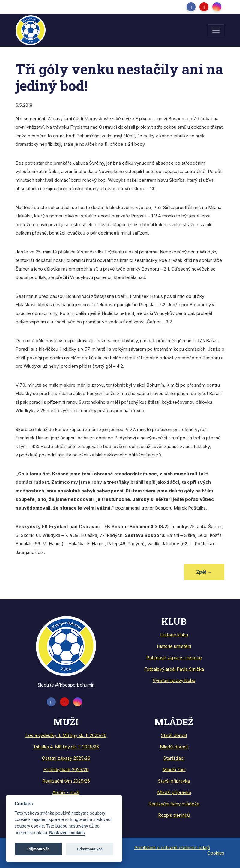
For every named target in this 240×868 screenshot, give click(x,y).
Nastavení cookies (67, 833)
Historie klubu (174, 635)
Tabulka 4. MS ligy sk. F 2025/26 (66, 747)
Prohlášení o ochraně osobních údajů (172, 847)
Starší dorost (174, 735)
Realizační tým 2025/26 (66, 781)
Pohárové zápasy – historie (174, 658)
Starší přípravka (174, 781)
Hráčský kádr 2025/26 (66, 769)
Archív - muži (66, 792)
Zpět (204, 572)
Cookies (216, 853)
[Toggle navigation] (216, 30)
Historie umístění (174, 646)
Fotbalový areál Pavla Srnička (174, 669)
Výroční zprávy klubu (174, 680)
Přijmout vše (38, 849)
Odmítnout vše (90, 849)
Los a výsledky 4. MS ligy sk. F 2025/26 (66, 735)
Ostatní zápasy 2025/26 (66, 758)
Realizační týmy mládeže (174, 804)
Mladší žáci (174, 769)
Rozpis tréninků (174, 815)
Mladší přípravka (174, 792)
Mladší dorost (174, 747)
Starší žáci (174, 758)
